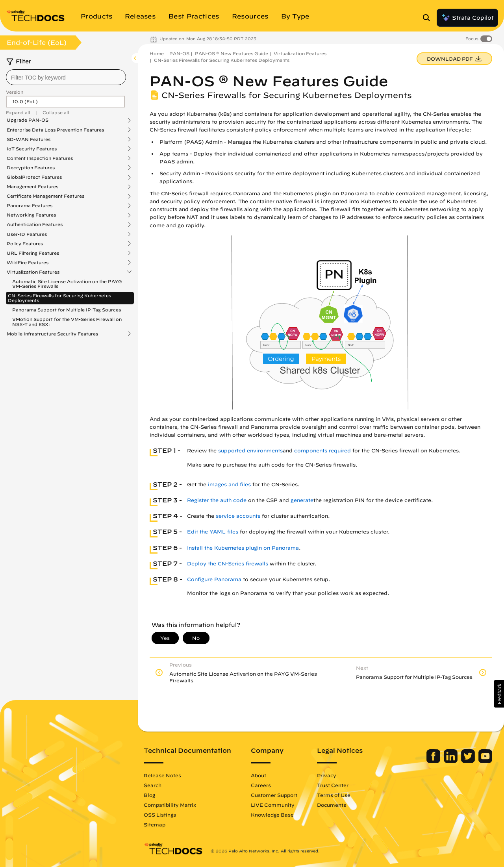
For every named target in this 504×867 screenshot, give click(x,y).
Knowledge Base (272, 815)
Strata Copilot (467, 18)
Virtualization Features (33, 272)
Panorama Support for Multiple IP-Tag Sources (67, 310)
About (258, 775)
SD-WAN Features (29, 139)
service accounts (238, 516)
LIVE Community (273, 805)
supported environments (250, 451)
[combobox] (66, 77)
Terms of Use (334, 795)
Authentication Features (35, 224)
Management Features (32, 187)
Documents (332, 805)
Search (153, 785)
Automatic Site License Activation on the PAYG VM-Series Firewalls (67, 284)
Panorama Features (30, 206)
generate (302, 500)
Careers (261, 785)
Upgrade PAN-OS (28, 120)
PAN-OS (179, 53)
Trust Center (333, 785)
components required (322, 451)
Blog (149, 795)
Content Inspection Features (40, 158)
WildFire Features (28, 263)
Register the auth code (217, 500)
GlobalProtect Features (34, 177)
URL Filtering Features (33, 253)
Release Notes (162, 775)
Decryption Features (31, 168)
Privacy (327, 775)
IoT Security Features (32, 149)
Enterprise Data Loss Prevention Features (55, 130)
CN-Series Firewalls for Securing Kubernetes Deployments (59, 298)
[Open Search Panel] (429, 18)
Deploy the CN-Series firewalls (228, 564)
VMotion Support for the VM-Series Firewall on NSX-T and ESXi (67, 321)
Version (15, 92)
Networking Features (31, 215)
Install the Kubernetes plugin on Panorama (243, 548)
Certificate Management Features (45, 196)
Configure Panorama (214, 579)
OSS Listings (160, 815)
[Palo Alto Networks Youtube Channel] (485, 761)
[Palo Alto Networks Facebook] (434, 761)
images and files (229, 484)
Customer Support (274, 795)
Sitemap (155, 824)
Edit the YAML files (213, 532)
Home (157, 53)
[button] (499, 694)
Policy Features (25, 244)
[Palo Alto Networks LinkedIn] (451, 761)
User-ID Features (27, 234)
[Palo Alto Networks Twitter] (469, 761)
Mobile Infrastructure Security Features (52, 334)
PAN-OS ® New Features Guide (232, 53)
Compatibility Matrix (170, 805)
